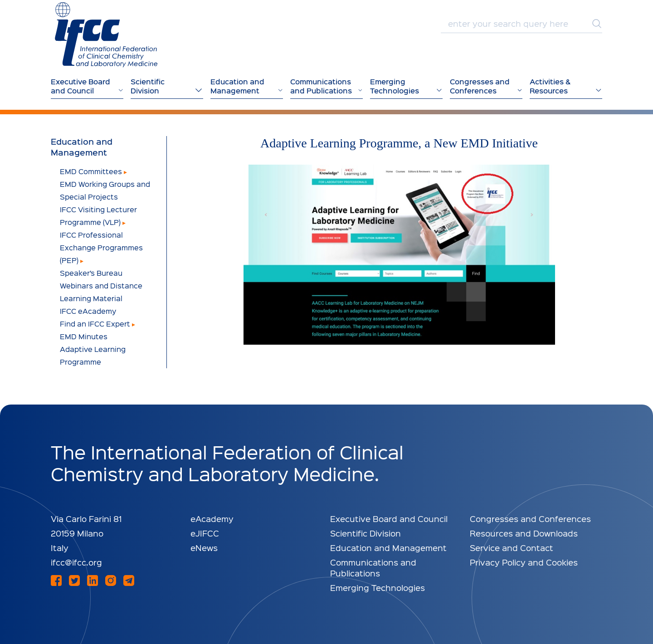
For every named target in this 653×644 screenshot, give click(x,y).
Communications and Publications (373, 568)
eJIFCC (205, 533)
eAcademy (212, 519)
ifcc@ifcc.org (76, 562)
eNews (204, 548)
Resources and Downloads (524, 533)
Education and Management (82, 147)
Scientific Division (365, 533)
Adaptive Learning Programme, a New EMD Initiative (399, 143)
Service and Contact (512, 548)
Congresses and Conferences (530, 519)
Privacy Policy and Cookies (524, 562)
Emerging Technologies (378, 588)
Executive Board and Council (389, 519)
